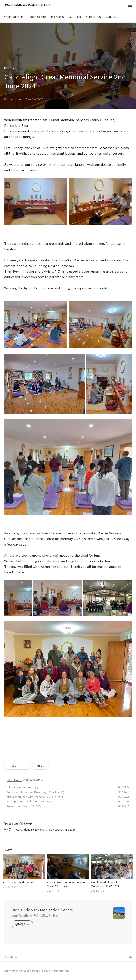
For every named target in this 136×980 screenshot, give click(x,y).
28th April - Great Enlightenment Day (28, 801)
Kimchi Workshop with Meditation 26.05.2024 (33, 797)
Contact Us (113, 17)
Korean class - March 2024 (22, 806)
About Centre (37, 17)
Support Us (93, 17)
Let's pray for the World (20, 787)
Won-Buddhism (14, 17)
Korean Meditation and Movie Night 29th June (33, 792)
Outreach (75, 17)
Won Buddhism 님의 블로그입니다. (35, 916)
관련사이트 (11, 957)
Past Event (15, 780)
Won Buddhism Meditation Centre (42, 910)
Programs (57, 17)
